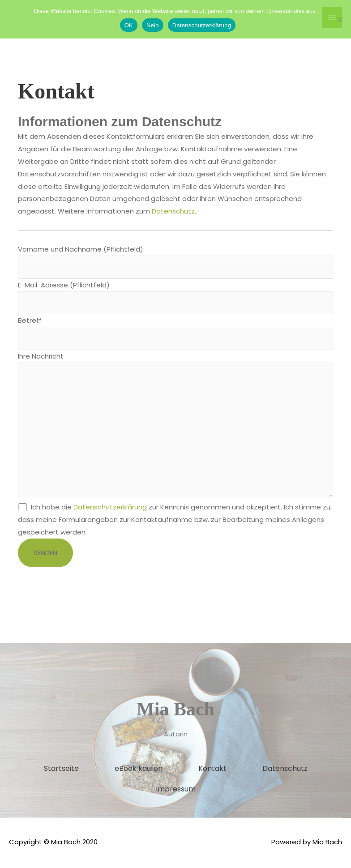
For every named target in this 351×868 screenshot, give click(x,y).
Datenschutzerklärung (110, 509)
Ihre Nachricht (175, 427)
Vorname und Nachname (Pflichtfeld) (175, 262)
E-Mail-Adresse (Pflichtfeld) (175, 297)
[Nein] (340, 19)
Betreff (175, 333)
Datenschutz (173, 211)
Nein (153, 25)
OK (129, 25)
